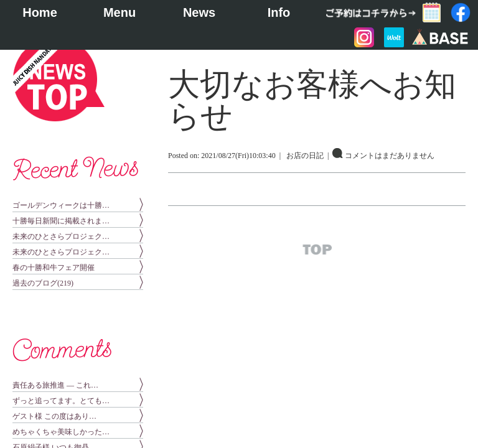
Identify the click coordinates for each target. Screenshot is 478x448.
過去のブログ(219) (43, 283)
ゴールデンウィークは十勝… (61, 205)
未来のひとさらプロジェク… (61, 236)
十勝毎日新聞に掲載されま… (61, 221)
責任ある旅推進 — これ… (55, 385)
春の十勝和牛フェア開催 (54, 268)
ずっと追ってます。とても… (61, 401)
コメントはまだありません (390, 156)
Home (40, 12)
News (199, 12)
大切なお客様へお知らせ (312, 100)
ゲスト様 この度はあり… (54, 416)
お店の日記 (305, 156)
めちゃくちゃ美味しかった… (61, 432)
